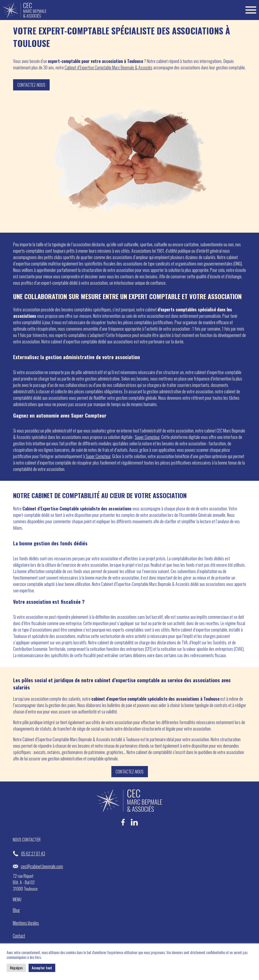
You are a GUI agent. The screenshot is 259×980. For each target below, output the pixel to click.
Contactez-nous (31, 85)
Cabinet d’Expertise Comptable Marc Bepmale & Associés (109, 68)
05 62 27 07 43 (29, 854)
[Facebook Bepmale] (123, 824)
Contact (19, 936)
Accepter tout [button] (42, 968)
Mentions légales (26, 923)
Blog (16, 910)
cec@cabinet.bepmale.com (38, 866)
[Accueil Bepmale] (25, 10)
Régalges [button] (16, 968)
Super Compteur (147, 437)
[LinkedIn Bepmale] (134, 824)
